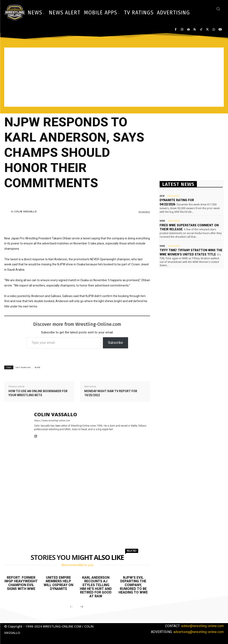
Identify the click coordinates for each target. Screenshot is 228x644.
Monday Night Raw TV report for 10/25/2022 (111, 393)
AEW (162, 196)
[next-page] (82, 607)
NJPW (37, 367)
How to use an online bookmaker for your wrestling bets (38, 393)
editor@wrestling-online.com (202, 626)
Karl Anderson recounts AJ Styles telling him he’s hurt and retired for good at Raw (96, 587)
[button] (218, 9)
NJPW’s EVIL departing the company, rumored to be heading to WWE (133, 585)
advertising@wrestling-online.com (199, 632)
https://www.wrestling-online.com (52, 421)
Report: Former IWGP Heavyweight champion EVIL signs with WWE (21, 583)
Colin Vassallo (26, 211)
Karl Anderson (23, 367)
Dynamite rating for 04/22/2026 (184, 200)
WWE (162, 220)
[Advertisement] (114, 77)
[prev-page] (72, 607)
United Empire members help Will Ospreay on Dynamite (59, 583)
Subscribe (115, 343)
